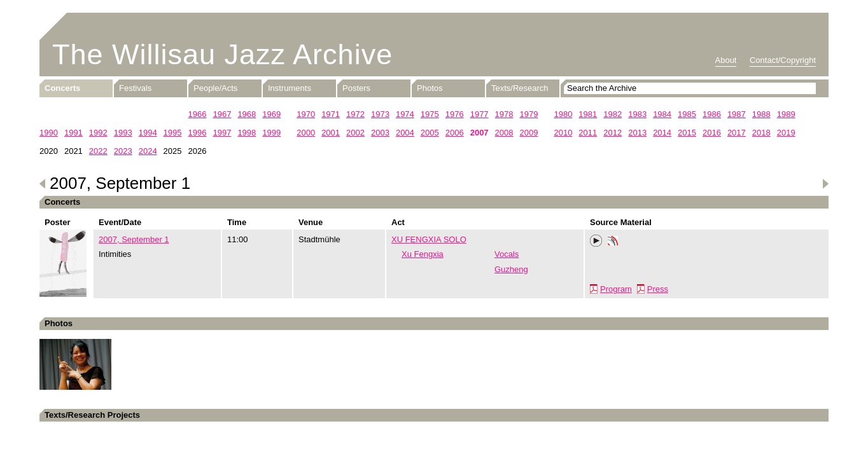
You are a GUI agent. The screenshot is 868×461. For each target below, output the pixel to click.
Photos (430, 88)
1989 (786, 114)
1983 (637, 114)
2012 (612, 133)
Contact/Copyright (783, 60)
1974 (405, 114)
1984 (662, 114)
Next (825, 184)
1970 (306, 114)
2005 (430, 133)
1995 (173, 133)
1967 (222, 114)
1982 (612, 114)
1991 (73, 133)
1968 (247, 114)
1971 (331, 114)
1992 (98, 133)
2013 (637, 133)
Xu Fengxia (423, 254)
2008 (504, 133)
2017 (737, 133)
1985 (687, 114)
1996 (198, 133)
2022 (98, 151)
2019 (786, 133)
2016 (712, 133)
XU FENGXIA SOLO (429, 239)
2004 (405, 133)
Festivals (135, 88)
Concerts (62, 88)
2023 (123, 151)
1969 (271, 114)
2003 (380, 133)
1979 (529, 114)
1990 (49, 133)
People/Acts (215, 88)
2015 (687, 133)
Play (596, 241)
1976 (455, 114)
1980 (563, 114)
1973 (380, 114)
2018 (761, 133)
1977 (479, 114)
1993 (123, 133)
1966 (198, 114)
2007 (479, 133)
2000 (306, 133)
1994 (148, 133)
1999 (271, 133)
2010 (563, 133)
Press (658, 289)
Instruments (290, 88)
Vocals (507, 254)
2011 (588, 133)
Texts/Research (520, 88)
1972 (355, 114)
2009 (529, 133)
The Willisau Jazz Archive (222, 54)
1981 (588, 114)
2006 (455, 133)
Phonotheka (613, 242)
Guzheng (511, 269)
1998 (247, 133)
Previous (43, 184)
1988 (761, 114)
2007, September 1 (134, 239)
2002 (355, 133)
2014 (662, 133)
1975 (430, 114)
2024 (148, 151)
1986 (712, 114)
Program (616, 289)
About (726, 60)
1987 (737, 114)
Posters (356, 88)
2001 (331, 133)
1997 (222, 133)
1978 (504, 114)
